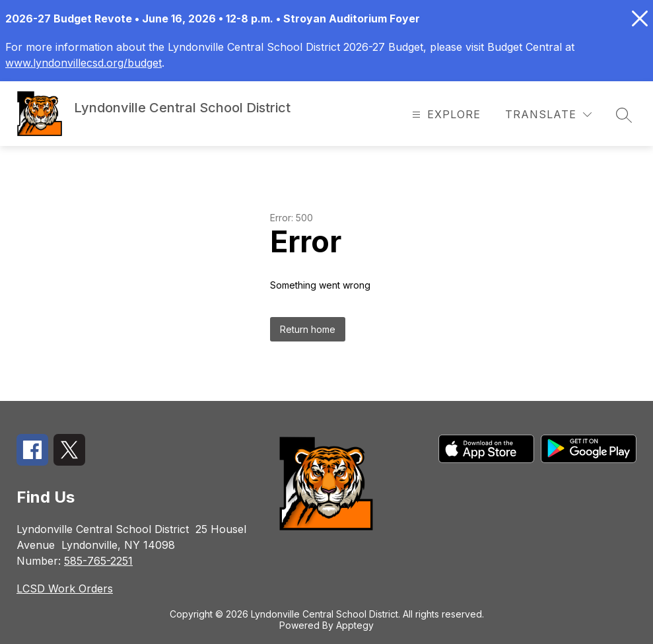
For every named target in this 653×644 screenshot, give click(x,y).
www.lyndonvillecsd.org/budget (84, 63)
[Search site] (624, 115)
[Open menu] (445, 115)
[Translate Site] (548, 115)
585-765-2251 (98, 561)
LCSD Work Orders (65, 589)
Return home (308, 329)
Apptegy (355, 625)
